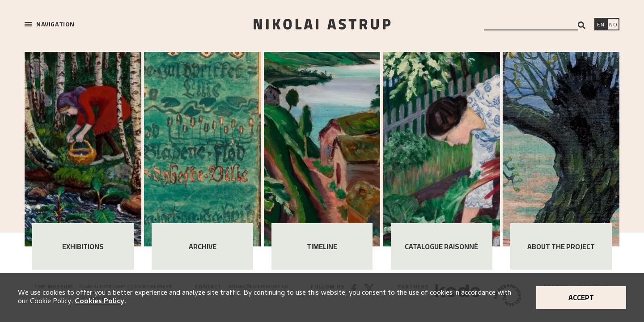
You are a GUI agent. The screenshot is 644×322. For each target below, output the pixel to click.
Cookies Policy (100, 302)
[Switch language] (601, 25)
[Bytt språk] (613, 25)
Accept (581, 297)
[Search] (582, 25)
